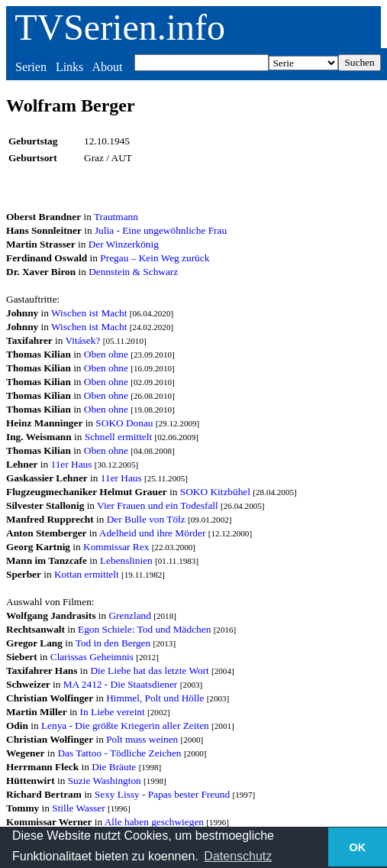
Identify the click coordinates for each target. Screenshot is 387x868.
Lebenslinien (126, 560)
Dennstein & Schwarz (133, 272)
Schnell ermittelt (118, 437)
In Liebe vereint (113, 712)
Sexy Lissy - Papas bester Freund (162, 794)
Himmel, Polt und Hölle (155, 698)
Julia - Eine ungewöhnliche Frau (161, 230)
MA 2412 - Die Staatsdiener (121, 684)
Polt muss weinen (142, 739)
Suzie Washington (105, 781)
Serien (31, 67)
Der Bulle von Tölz (146, 519)
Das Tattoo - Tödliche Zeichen (119, 753)
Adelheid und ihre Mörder (153, 533)
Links (69, 67)
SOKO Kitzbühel (215, 492)
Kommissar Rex (116, 547)
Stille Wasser (78, 808)
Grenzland (130, 615)
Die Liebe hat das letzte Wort (149, 670)
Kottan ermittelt (87, 574)
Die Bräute (114, 767)
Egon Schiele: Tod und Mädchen (144, 629)
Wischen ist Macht (89, 313)
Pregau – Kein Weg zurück (155, 258)
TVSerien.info (120, 27)
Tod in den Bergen (113, 643)
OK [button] (358, 847)
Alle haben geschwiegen (154, 822)
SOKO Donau (124, 423)
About (107, 67)
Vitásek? (83, 340)
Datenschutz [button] (238, 856)
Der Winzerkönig (124, 244)
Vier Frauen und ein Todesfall (158, 505)
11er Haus (72, 464)
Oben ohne (106, 354)
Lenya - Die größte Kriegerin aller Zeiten (125, 725)
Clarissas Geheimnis (92, 657)
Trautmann (116, 217)
